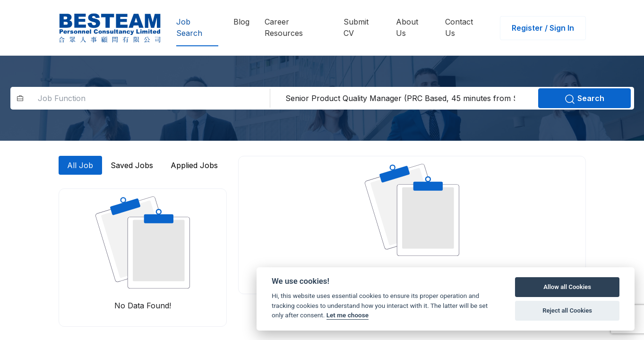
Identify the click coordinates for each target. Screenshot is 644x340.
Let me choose (348, 315)
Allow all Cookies (567, 287)
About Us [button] (407, 27)
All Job (80, 165)
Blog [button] (241, 22)
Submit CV (356, 27)
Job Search (189, 27)
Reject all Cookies (567, 310)
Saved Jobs (132, 165)
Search (584, 99)
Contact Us (459, 27)
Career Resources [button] (284, 27)
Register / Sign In (543, 28)
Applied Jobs (194, 165)
